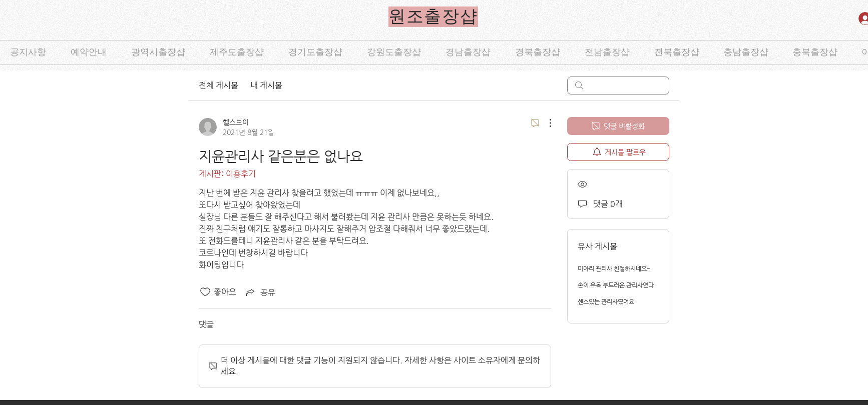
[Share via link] (260, 292)
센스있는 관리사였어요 (606, 301)
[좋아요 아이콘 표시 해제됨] (205, 292)
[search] (618, 85)
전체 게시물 (219, 85)
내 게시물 (266, 85)
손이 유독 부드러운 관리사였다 (616, 285)
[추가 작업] (545, 123)
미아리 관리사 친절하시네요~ (614, 268)
